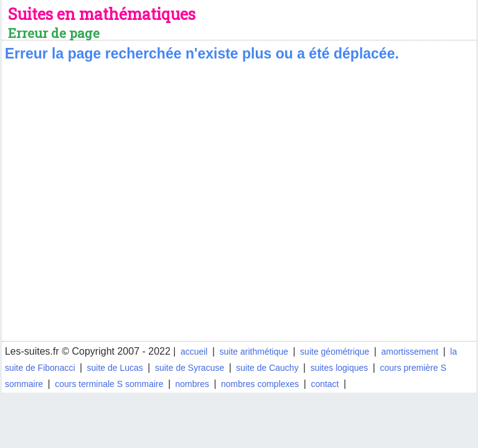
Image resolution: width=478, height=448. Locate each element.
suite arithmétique (254, 352)
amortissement (410, 352)
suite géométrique (335, 352)
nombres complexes (260, 384)
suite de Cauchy (267, 368)
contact (325, 384)
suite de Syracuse (190, 368)
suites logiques (340, 368)
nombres (192, 384)
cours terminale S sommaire (109, 384)
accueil (194, 352)
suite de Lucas (115, 368)
